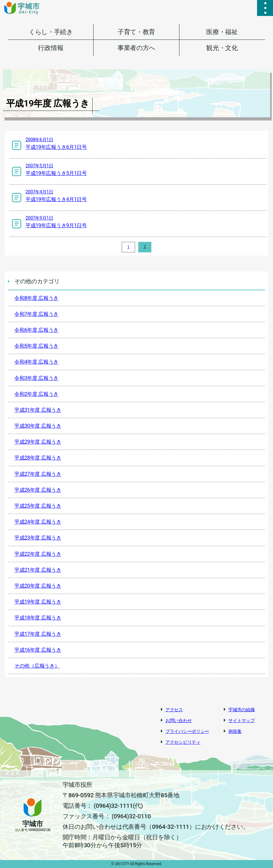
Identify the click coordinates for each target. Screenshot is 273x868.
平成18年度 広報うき (38, 618)
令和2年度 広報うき (36, 394)
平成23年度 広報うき (38, 538)
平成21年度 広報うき (38, 570)
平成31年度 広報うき (38, 410)
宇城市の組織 (241, 710)
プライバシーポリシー (187, 731)
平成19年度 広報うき (38, 602)
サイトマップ (241, 720)
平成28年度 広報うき (38, 458)
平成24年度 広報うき (38, 522)
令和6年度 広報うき (36, 330)
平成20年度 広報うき (38, 586)
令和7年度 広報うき (36, 314)
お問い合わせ (178, 720)
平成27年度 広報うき (38, 474)
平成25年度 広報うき (38, 506)
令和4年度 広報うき (36, 362)
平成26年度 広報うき (38, 490)
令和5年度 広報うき (36, 346)
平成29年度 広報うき (38, 442)
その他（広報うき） (37, 666)
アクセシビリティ (183, 742)
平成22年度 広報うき (38, 554)
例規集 (235, 731)
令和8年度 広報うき (36, 298)
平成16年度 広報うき (38, 650)
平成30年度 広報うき (38, 426)
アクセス (174, 710)
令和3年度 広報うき (36, 378)
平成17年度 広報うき (38, 634)
